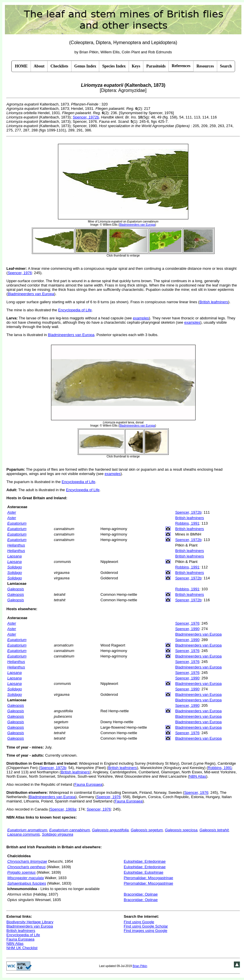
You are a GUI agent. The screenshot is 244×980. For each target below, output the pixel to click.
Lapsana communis (24, 834)
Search (226, 66)
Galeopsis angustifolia (110, 830)
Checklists (59, 66)
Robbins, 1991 (187, 523)
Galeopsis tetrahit (214, 830)
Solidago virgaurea (57, 834)
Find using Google (139, 922)
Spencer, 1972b (86, 117)
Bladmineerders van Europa (31, 294)
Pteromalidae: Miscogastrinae (148, 878)
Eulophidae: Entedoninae (145, 861)
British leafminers (214, 302)
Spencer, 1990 (187, 629)
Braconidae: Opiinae (141, 894)
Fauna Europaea (88, 784)
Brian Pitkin (140, 966)
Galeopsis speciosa (181, 830)
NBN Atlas (198, 776)
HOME (21, 66)
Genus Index (85, 66)
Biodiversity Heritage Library (30, 922)
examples (141, 318)
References (181, 66)
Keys (136, 66)
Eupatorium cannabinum (70, 830)
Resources (205, 66)
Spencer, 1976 (20, 273)
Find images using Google (146, 931)
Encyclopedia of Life (75, 310)
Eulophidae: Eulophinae (143, 872)
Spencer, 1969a (63, 809)
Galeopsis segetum (147, 830)
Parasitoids (156, 66)
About (39, 66)
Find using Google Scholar (146, 926)
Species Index (114, 66)
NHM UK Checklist (22, 948)
